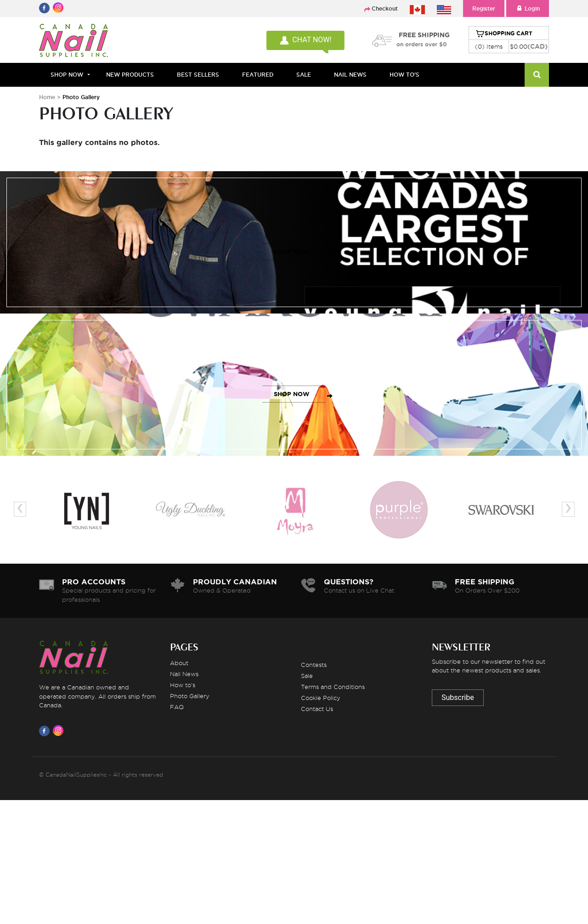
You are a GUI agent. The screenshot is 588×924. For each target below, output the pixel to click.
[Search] (537, 75)
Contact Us (317, 709)
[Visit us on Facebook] (46, 731)
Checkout (385, 8)
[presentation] (20, 509)
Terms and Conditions (333, 687)
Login (528, 8)
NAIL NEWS (350, 75)
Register (484, 8)
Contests (314, 665)
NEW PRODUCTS (130, 75)
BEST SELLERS (198, 75)
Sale (307, 676)
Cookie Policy (321, 698)
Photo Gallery (190, 696)
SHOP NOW (292, 252)
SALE (304, 75)
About (179, 663)
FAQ (177, 707)
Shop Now (67, 75)
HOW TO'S (404, 75)
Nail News (184, 674)
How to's (183, 685)
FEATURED (258, 75)
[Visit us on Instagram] (60, 731)
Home (47, 97)
